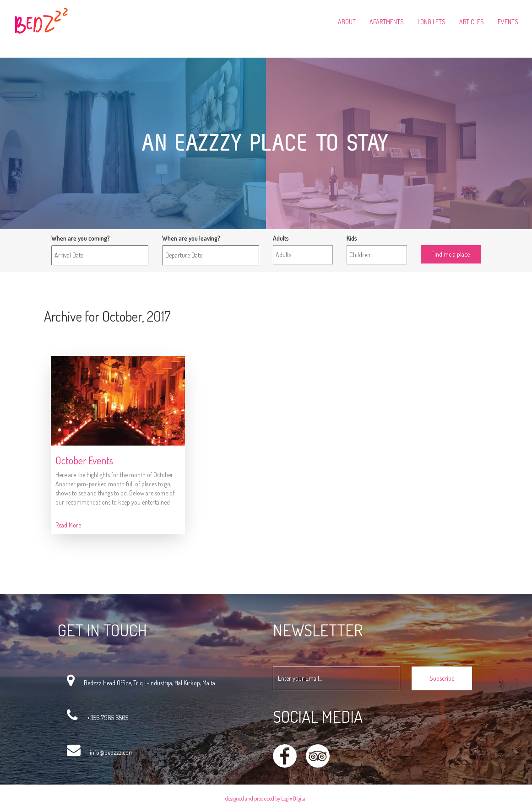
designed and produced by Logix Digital (266, 799)
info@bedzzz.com (112, 752)
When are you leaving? (191, 238)
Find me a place (441, 238)
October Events (84, 460)
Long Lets (432, 22)
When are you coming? (81, 238)
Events (508, 22)
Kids (352, 238)
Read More (68, 525)
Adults (281, 238)
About (347, 22)
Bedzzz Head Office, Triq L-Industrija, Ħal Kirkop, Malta (149, 683)
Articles (472, 22)
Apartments (387, 22)
